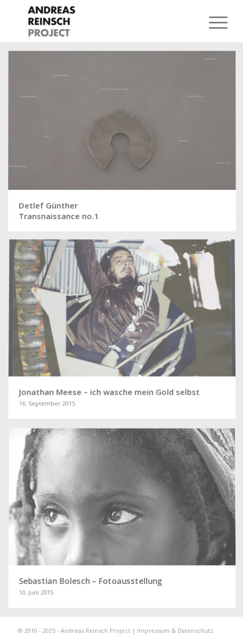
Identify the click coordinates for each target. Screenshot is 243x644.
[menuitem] (210, 22)
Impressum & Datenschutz (175, 630)
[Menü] (210, 22)
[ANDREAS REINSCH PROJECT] (101, 21)
